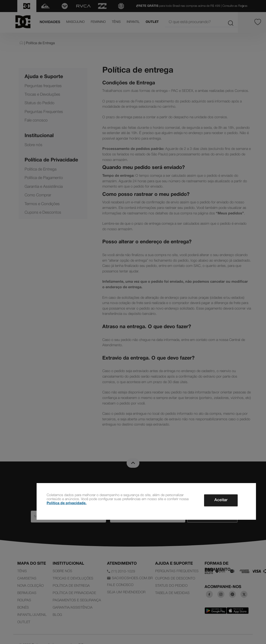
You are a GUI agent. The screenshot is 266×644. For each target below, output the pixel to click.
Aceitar (221, 500)
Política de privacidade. (67, 503)
